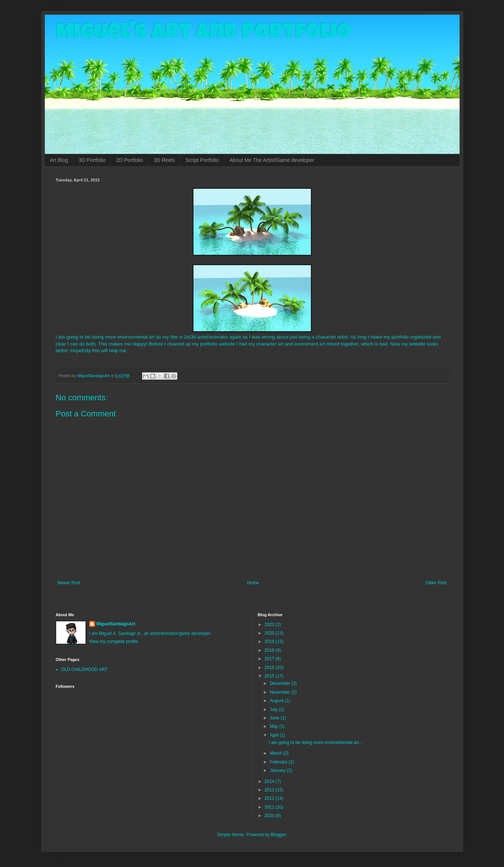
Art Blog (59, 160)
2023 (270, 625)
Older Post (436, 583)
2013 (270, 790)
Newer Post (69, 583)
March (277, 753)
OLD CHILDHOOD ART (84, 669)
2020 (270, 633)
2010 (270, 816)
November (281, 692)
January (278, 770)
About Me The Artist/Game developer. (272, 160)
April (275, 735)
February (279, 762)
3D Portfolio (92, 160)
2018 (270, 650)
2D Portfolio (129, 160)
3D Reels (164, 160)
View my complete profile (114, 642)
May (275, 726)
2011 (270, 807)
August (277, 701)
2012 (270, 798)
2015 (270, 676)
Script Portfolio (202, 160)
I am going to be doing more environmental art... (316, 743)
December (281, 683)
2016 (270, 668)
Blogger (278, 835)
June (275, 718)
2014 (270, 781)
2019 (270, 642)
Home (253, 583)
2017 (270, 659)
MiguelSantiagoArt (116, 624)
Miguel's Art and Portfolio (203, 34)
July (274, 709)
